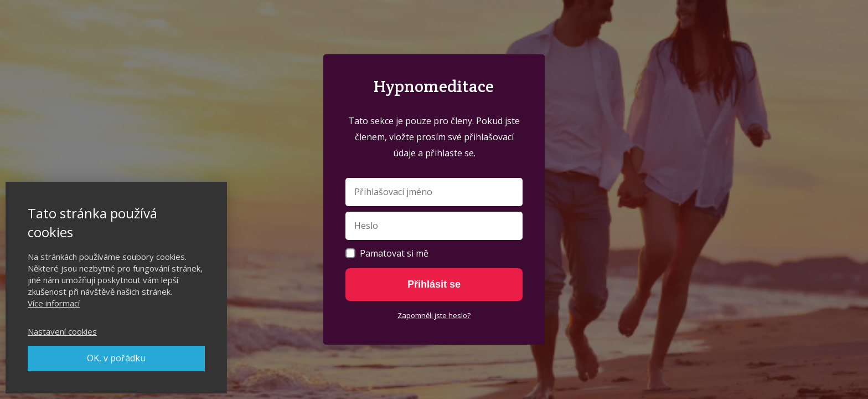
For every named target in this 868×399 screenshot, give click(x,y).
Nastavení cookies (62, 331)
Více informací (54, 303)
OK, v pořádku (116, 358)
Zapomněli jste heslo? (434, 315)
